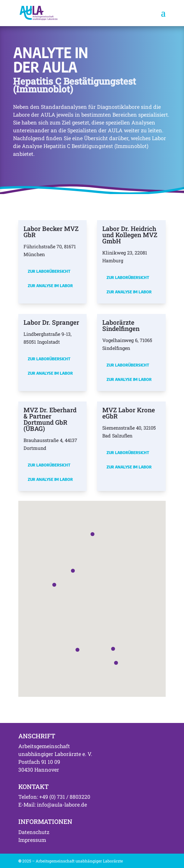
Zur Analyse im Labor (50, 286)
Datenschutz (34, 832)
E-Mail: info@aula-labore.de (53, 804)
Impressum (32, 840)
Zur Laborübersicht (49, 271)
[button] (54, 585)
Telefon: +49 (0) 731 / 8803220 (54, 797)
